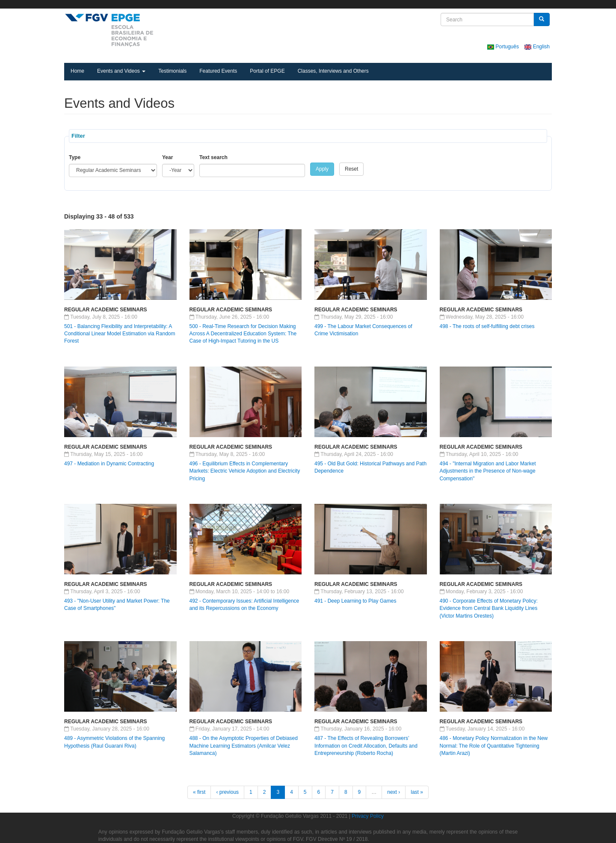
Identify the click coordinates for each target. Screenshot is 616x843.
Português (504, 47)
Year (167, 157)
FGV (298, 4)
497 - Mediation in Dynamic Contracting (109, 464)
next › (394, 792)
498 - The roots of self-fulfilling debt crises (487, 326)
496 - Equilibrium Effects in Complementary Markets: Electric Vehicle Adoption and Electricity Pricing (245, 471)
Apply (322, 169)
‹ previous (227, 792)
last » (417, 792)
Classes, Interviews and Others (333, 71)
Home (77, 71)
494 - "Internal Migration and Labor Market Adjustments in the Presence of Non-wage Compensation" (488, 471)
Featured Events (218, 71)
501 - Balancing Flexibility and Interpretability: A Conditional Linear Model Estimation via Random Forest (120, 334)
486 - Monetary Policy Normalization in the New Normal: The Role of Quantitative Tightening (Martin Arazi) (494, 745)
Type (75, 157)
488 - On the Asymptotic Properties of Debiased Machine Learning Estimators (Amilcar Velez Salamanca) (244, 745)
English (537, 47)
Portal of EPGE (267, 71)
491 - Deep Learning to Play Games (355, 601)
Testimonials (172, 71)
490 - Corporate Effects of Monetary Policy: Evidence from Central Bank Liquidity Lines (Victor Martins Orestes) (489, 608)
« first (199, 792)
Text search (213, 157)
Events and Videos (121, 71)
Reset (351, 169)
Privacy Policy (368, 816)
